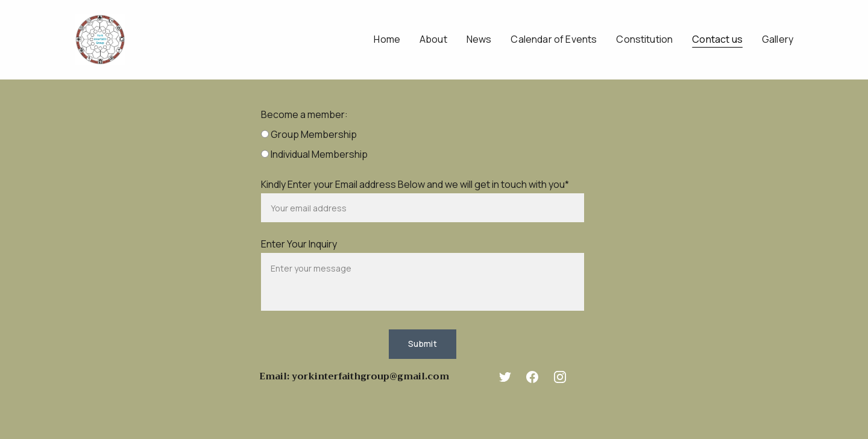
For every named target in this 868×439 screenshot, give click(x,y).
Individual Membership (314, 154)
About (433, 39)
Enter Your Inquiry (299, 244)
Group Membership (309, 134)
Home (387, 39)
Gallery (778, 39)
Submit (423, 344)
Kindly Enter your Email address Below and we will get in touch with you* (415, 184)
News (479, 39)
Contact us (717, 39)
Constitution (644, 39)
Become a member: (304, 114)
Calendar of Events (554, 39)
